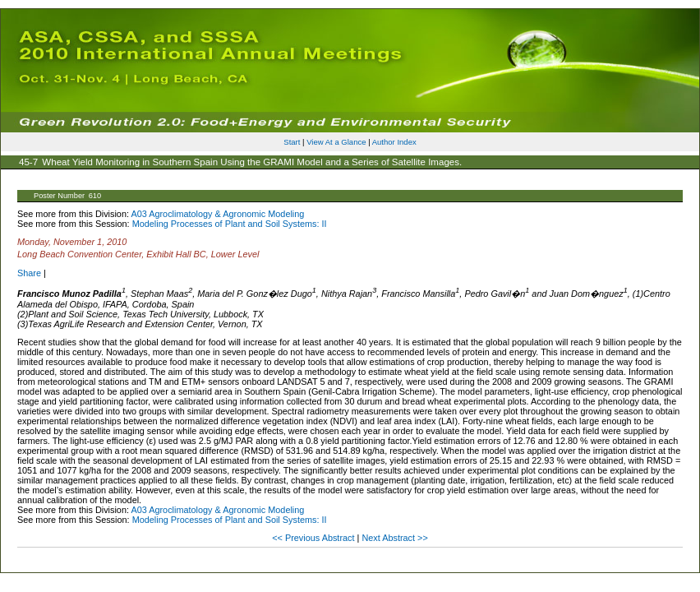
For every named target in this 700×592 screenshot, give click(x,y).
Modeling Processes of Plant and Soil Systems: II (230, 224)
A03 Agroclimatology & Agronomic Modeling (217, 214)
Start (292, 142)
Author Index (394, 142)
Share (29, 273)
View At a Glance (336, 142)
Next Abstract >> (394, 538)
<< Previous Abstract (314, 538)
